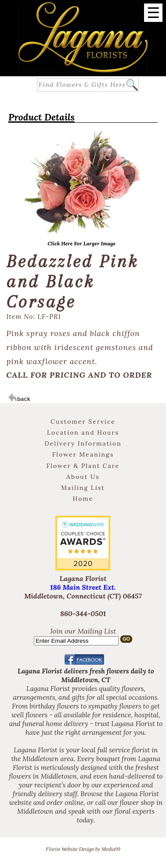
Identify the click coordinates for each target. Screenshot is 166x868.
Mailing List (83, 488)
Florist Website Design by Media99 (83, 849)
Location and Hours (83, 432)
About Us (83, 477)
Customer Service (83, 422)
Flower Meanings (83, 454)
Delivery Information (83, 443)
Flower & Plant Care (83, 466)
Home (83, 499)
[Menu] (153, 13)
